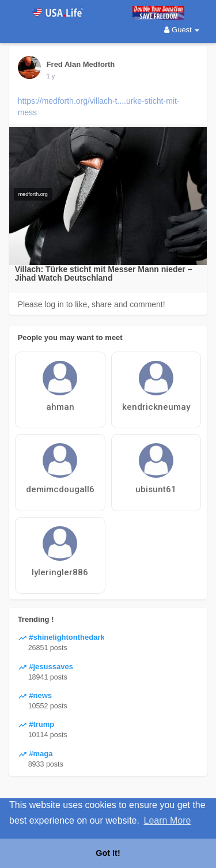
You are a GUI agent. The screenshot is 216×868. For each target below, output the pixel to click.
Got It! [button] (108, 853)
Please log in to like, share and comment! (92, 304)
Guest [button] (182, 30)
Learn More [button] (168, 820)
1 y (51, 76)
